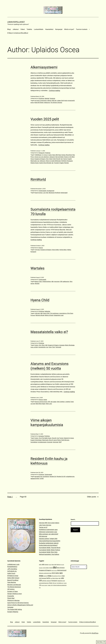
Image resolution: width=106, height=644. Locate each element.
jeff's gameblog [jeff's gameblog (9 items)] (54, 576)
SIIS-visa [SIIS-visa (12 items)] (54, 583)
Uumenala (50, 442)
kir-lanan (72, 438)
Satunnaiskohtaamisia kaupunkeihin (50, 541)
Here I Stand (49, 159)
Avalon (50, 155)
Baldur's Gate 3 (39, 282)
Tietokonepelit (42, 191)
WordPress (95, 633)
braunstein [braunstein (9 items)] (41, 568)
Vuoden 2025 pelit (45, 119)
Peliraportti (42, 153)
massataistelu (42, 347)
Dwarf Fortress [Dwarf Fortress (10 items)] (54, 571)
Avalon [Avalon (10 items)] (50, 565)
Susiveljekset (34, 442)
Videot (23, 29)
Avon (40, 345)
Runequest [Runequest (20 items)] (54, 581)
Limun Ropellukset (16, 22)
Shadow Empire (35, 163)
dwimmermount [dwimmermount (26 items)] (62, 570)
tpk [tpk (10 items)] (63, 583)
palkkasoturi (66, 282)
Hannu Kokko (55, 250)
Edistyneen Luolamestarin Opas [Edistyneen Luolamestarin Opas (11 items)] (45, 573)
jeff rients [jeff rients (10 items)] (59, 576)
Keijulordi (66, 438)
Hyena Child (40, 300)
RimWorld (64, 161)
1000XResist (38, 155)
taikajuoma (47, 103)
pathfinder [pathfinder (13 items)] (44, 581)
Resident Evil (53, 477)
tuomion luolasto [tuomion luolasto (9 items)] (44, 585)
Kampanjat (59, 29)
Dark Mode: (101, 642)
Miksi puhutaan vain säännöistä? (49, 534)
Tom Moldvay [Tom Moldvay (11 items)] (59, 583)
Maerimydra (34, 161)
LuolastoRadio (39, 29)
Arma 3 (46, 155)
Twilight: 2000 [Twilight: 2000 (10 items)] (50, 585)
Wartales (66, 163)
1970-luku (37, 250)
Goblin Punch (11, 573)
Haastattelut (49, 29)
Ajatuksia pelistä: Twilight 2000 (48, 539)
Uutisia (45, 400)
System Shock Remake (45, 163)
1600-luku (37, 313)
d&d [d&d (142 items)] (55, 567)
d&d (52, 282)
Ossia (50, 347)
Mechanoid (52, 193)
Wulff (60, 442)
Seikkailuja (47, 311)
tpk (53, 163)
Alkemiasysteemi (44, 67)
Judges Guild (60, 101)
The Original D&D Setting (15, 609)
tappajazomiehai (35, 479)
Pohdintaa (41, 98)
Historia (41, 248)
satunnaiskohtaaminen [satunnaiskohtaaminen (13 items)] (44, 583)
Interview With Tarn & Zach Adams (49, 523)
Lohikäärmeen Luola (13, 564)
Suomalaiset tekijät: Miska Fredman (50, 550)
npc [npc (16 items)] (60, 578)
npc (38, 161)
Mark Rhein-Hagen (41, 404)
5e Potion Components (41, 101)
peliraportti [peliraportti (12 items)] (49, 581)
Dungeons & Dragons (40, 159)
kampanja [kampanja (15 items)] (44, 578)
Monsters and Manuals (14, 585)
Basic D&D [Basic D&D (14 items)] (54, 565)
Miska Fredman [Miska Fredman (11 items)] (55, 578)
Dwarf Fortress (39, 193)
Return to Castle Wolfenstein (53, 161)
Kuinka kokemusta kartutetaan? (48, 545)
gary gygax (53, 402)
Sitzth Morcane (65, 440)
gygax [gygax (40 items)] (49, 576)
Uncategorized (50, 191)
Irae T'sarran (64, 159)
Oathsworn (43, 161)
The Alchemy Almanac (56, 103)
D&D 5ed (54, 101)
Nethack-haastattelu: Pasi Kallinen (49, 554)
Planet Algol (11, 598)
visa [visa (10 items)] (40, 588)
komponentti (71, 101)
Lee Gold (33, 404)
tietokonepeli (64, 193)
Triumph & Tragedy (59, 163)
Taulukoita (52, 98)
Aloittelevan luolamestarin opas (48, 530)
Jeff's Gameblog (12, 569)
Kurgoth (70, 159)
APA (49, 402)
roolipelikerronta (70, 477)
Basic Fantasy (62, 155)
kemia (66, 101)
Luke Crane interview (45, 525)
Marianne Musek (40, 315)
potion (32, 103)
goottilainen (46, 477)
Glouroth (54, 438)
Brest (43, 345)
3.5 (43, 155)
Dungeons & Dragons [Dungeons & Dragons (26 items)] (45, 570)
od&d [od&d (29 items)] (62, 578)
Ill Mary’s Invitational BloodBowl (18, 33)
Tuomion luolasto (82, 29)
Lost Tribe (46, 193)
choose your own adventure (42, 157)
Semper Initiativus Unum (15, 594)
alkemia (49, 101)
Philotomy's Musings (13, 600)
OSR (61, 282)
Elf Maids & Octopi (13, 576)
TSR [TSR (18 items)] (40, 585)
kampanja (62, 345)
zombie (42, 479)
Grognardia (11, 596)
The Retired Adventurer (14, 587)
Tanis (54, 347)
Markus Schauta (49, 315)
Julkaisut (16, 29)
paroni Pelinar (57, 440)
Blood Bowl (69, 155)
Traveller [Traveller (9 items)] (65, 583)
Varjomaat (56, 442)
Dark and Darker (59, 157)
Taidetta (29, 29)
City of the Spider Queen (45, 438)
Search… (73, 519)
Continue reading (54, 91)
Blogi (9, 29)
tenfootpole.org (12, 571)
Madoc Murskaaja (70, 345)
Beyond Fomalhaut (13, 580)
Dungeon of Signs (13, 591)
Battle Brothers (47, 282)
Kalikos (69, 250)
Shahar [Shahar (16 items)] (51, 583)
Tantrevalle (58, 347)
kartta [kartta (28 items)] (48, 578)
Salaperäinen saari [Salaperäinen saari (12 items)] (61, 581)
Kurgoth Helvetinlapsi (36, 440)
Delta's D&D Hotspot (13, 578)
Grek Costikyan (61, 402)
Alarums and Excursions (41, 402)
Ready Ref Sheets (39, 103)
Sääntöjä (47, 98)
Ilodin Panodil (56, 159)
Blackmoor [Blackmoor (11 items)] (59, 565)
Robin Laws (49, 404)
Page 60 (23, 497)
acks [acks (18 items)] (40, 565)
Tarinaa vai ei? (43, 527)
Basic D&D (55, 155)
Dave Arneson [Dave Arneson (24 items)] (61, 568)
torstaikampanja (42, 442)
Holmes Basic (63, 250)
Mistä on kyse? (69, 29)
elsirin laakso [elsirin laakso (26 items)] (55, 573)
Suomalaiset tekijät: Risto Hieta (48, 552)
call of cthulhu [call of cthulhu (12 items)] (46, 568)
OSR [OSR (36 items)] (40, 581)
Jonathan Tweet (69, 402)
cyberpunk (52, 157)
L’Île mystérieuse (54, 313)
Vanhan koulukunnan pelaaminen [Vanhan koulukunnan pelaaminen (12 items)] (60, 585)
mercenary (57, 282)
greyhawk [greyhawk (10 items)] (45, 576)
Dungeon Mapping (13, 612)
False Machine (12, 582)
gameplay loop (39, 477)
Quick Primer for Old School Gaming (18, 603)
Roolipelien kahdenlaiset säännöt (49, 543)
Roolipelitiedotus (12, 567)
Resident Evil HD (61, 477)
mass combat (34, 347)
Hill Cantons (11, 589)
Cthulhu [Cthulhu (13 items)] (51, 568)
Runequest (70, 161)
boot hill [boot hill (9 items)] (63, 565)
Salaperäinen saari (59, 315)
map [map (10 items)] (51, 578)
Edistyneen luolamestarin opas (48, 532)
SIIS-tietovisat (43, 536)
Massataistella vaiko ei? (49, 332)
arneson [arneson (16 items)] (47, 565)
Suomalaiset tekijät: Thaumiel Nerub (50, 548)
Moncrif (51, 440)
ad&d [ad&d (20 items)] (43, 564)
